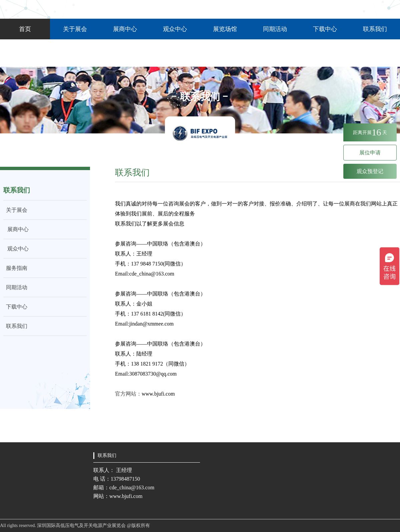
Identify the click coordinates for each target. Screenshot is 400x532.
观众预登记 (370, 171)
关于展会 (75, 29)
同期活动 (275, 29)
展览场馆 (225, 29)
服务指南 (15, 268)
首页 (25, 29)
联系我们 (375, 29)
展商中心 (125, 29)
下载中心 (325, 29)
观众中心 (175, 29)
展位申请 (370, 153)
